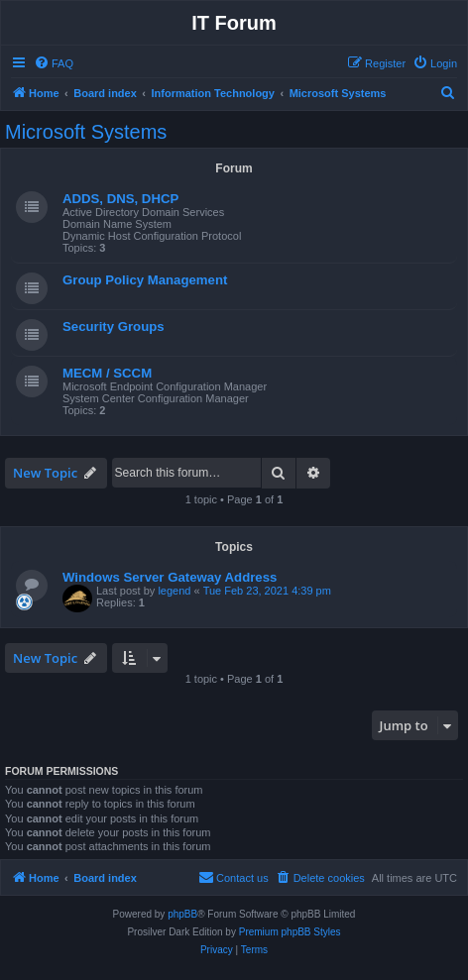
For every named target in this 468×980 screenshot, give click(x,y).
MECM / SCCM (107, 373)
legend (174, 591)
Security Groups (114, 327)
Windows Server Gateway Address (170, 577)
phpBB (182, 914)
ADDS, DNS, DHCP (120, 199)
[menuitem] (54, 63)
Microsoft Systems (86, 132)
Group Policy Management (145, 280)
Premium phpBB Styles (290, 932)
